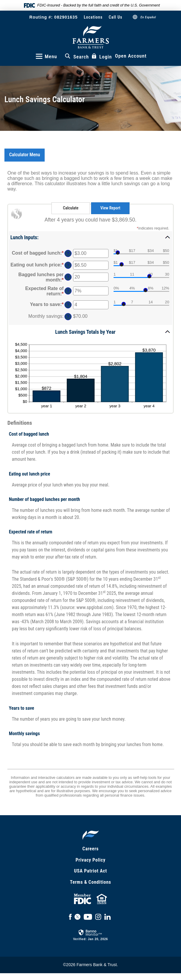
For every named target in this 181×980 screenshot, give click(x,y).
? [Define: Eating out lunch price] (68, 265)
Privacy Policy (90, 860)
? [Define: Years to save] (68, 305)
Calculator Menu (25, 155)
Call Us (116, 17)
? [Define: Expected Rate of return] (68, 291)
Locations (93, 17)
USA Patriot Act (90, 871)
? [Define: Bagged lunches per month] (68, 277)
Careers (91, 849)
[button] (90, 237)
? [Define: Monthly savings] (68, 317)
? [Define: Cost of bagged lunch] (68, 253)
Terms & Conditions (90, 882)
